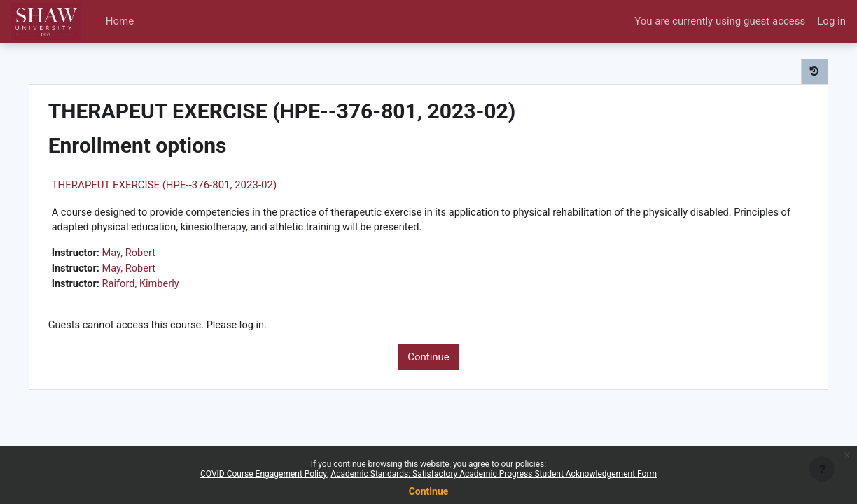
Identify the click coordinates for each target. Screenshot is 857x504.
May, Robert (156, 255)
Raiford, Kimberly (168, 286)
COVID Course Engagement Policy (264, 474)
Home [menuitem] (120, 21)
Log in (831, 21)
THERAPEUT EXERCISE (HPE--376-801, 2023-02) (189, 185)
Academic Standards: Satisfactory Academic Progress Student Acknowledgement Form (494, 474)
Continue (428, 360)
